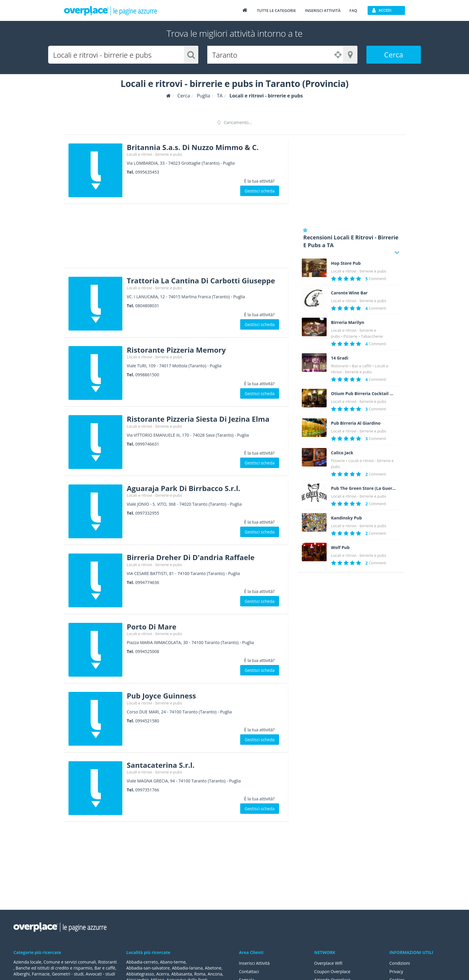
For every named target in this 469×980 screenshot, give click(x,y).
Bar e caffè (362, 366)
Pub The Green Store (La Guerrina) (364, 488)
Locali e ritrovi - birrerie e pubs (154, 154)
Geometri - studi (68, 974)
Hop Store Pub (346, 263)
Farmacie (41, 974)
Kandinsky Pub (347, 518)
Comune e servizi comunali (70, 962)
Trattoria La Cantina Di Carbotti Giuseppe (201, 280)
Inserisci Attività (254, 963)
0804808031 (147, 306)
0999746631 (147, 444)
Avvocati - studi (100, 974)
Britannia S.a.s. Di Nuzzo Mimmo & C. (193, 147)
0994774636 (147, 582)
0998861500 (147, 375)
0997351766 (147, 790)
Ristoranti (340, 366)
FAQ (353, 10)
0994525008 (147, 651)
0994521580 (147, 721)
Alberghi (22, 974)
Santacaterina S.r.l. (161, 765)
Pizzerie (350, 336)
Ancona (215, 974)
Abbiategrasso (140, 974)
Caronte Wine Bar (350, 293)
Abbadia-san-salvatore (148, 968)
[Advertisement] (176, 238)
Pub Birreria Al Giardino (356, 423)
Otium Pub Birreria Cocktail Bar (364, 394)
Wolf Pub (340, 548)
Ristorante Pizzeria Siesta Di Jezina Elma (198, 419)
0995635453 (147, 172)
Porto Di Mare (152, 627)
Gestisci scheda (260, 191)
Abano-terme (173, 962)
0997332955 (147, 513)
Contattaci (249, 971)
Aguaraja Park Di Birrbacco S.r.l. (184, 488)
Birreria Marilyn (348, 322)
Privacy (396, 971)
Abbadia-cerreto (142, 962)
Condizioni (400, 963)
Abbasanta (182, 974)
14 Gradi (340, 358)
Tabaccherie (372, 336)
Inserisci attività (323, 10)
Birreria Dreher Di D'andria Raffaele (191, 557)
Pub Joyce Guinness (162, 696)
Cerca (393, 55)
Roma (200, 974)
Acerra (163, 974)
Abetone (213, 968)
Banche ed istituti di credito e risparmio (54, 968)
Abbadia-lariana (187, 968)
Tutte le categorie (277, 10)
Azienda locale (27, 962)
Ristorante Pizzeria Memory (176, 350)
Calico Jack (342, 453)
